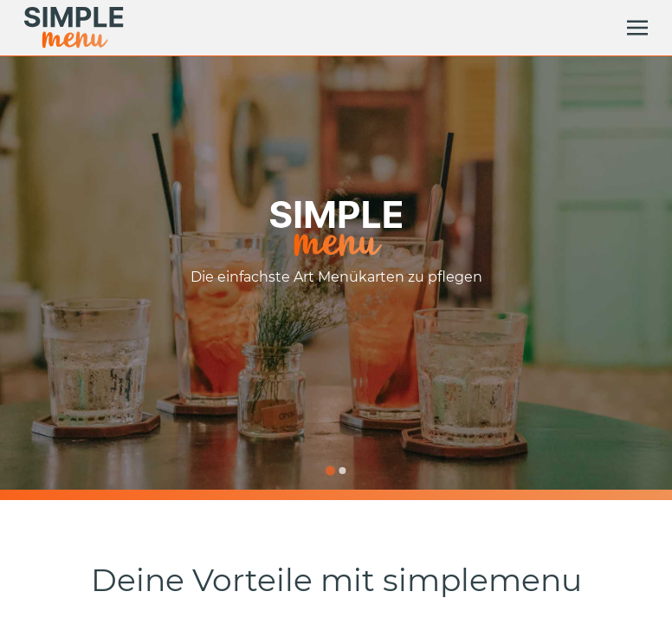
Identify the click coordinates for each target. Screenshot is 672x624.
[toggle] (637, 28)
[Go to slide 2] (342, 471)
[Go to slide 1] (330, 470)
